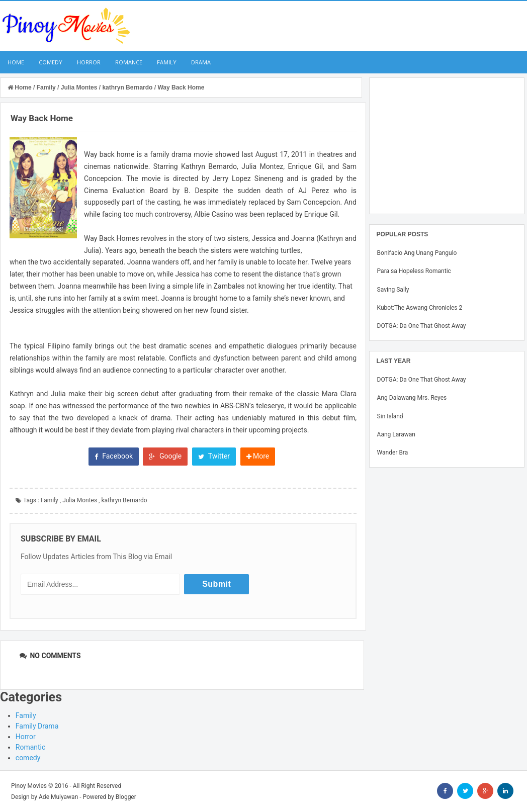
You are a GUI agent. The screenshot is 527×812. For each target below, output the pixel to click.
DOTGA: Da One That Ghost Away (422, 326)
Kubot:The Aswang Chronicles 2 (420, 308)
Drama (201, 62)
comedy (28, 758)
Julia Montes (80, 500)
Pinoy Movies (29, 786)
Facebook (114, 456)
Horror (89, 62)
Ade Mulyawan (58, 797)
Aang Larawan (396, 434)
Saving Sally (393, 290)
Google (165, 456)
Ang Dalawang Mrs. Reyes (412, 398)
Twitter (214, 456)
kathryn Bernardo (124, 500)
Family (167, 62)
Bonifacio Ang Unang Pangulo (417, 253)
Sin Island (390, 416)
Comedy (51, 62)
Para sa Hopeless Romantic (414, 271)
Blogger (126, 797)
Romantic (31, 747)
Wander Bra (393, 453)
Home (16, 62)
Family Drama (37, 726)
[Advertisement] (447, 146)
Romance (129, 62)
